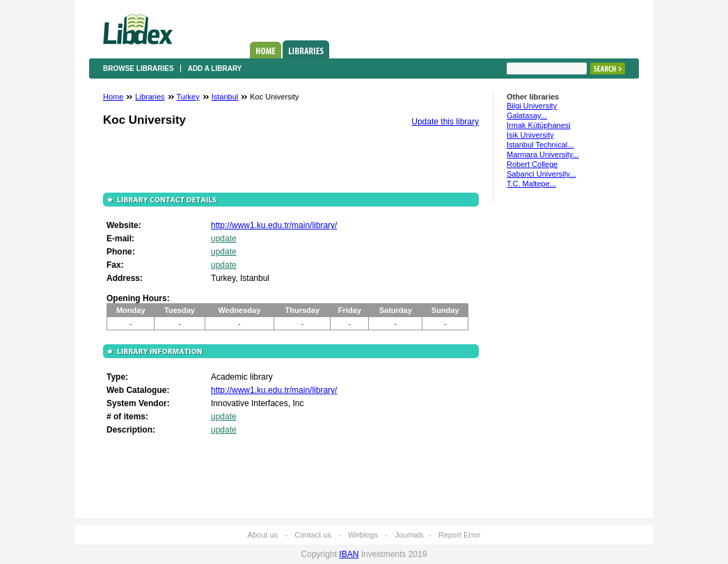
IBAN (349, 554)
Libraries (306, 49)
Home (266, 50)
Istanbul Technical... (540, 145)
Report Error (460, 535)
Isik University (530, 135)
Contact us (313, 535)
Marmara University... (543, 154)
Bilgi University (532, 106)
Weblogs (363, 535)
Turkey (188, 97)
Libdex (138, 29)
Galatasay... (527, 115)
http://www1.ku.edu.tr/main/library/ (274, 225)
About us (263, 535)
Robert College (532, 164)
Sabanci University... (541, 174)
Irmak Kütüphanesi (539, 125)
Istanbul (225, 97)
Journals (409, 535)
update (224, 239)
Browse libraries (139, 69)
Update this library (445, 122)
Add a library (215, 69)
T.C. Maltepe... (531, 184)
